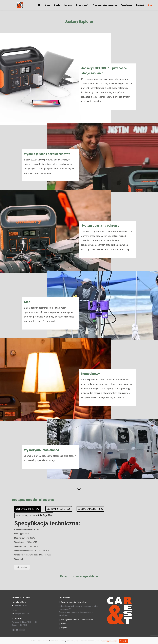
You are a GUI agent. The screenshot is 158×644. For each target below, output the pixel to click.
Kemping (101, 3)
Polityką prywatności (110, 641)
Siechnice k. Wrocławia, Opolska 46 (52, 3)
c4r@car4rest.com (29, 3)
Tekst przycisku (22, 567)
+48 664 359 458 (12, 3)
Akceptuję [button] (123, 641)
